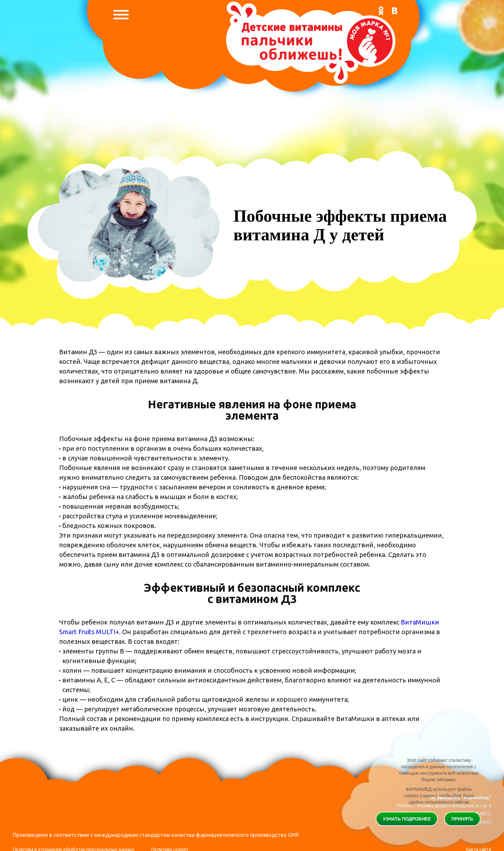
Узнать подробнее (407, 819)
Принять (463, 819)
